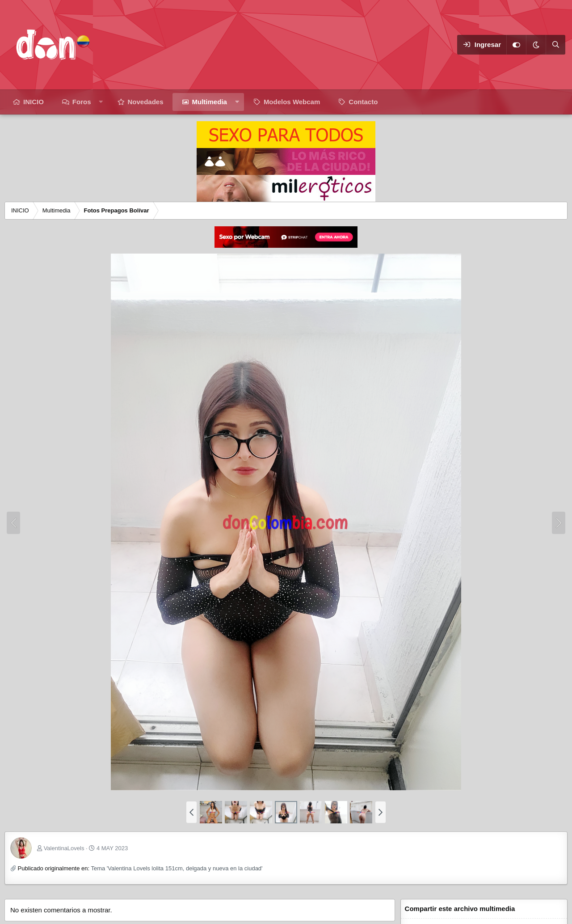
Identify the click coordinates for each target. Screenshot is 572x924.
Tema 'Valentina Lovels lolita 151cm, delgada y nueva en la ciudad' (177, 868)
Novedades (146, 102)
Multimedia (210, 102)
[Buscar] (555, 45)
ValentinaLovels (64, 848)
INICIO (34, 102)
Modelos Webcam (292, 102)
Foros (82, 102)
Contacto (363, 102)
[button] (101, 102)
